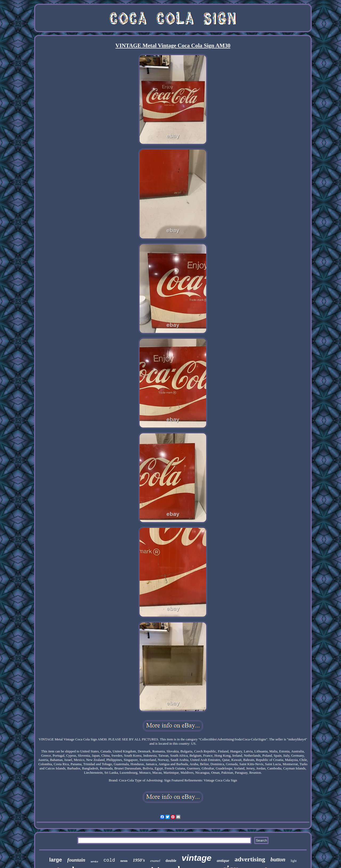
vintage (197, 858)
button (278, 859)
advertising (250, 859)
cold (109, 860)
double (171, 861)
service (94, 861)
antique (223, 861)
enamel (155, 861)
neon (124, 861)
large (56, 860)
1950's (139, 860)
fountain (76, 860)
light (294, 861)
